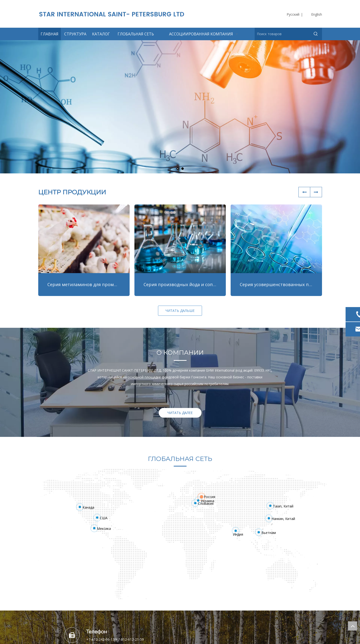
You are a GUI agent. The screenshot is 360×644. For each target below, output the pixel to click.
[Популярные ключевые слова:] (316, 34)
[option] (180, 376)
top (353, 626)
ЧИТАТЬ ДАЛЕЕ (180, 413)
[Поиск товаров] (282, 34)
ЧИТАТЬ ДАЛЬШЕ (180, 311)
